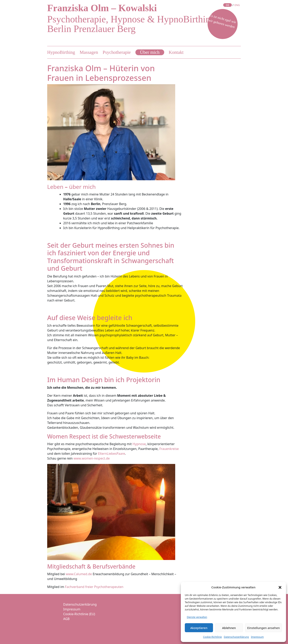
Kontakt (176, 52)
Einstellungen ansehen (263, 628)
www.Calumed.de (79, 574)
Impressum (257, 637)
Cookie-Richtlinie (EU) (79, 614)
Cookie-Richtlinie (212, 637)
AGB (66, 619)
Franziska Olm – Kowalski (102, 8)
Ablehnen (229, 628)
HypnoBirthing (61, 52)
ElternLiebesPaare (111, 454)
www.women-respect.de (91, 458)
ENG (237, 5)
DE (227, 5)
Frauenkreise (169, 449)
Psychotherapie (117, 52)
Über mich (150, 52)
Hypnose (139, 444)
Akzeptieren (199, 628)
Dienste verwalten (197, 617)
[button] (280, 587)
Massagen (89, 52)
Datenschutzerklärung (236, 637)
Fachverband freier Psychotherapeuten (94, 587)
